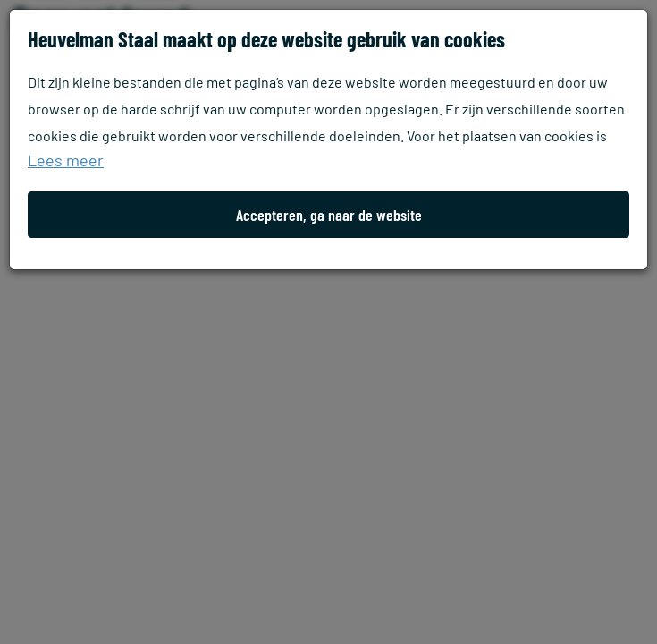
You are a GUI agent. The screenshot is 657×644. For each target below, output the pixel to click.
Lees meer (66, 160)
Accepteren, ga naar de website (329, 215)
